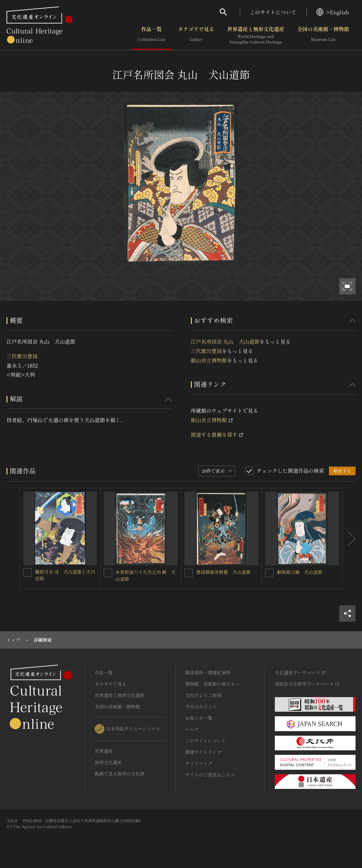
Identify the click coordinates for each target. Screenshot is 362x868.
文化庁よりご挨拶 (203, 695)
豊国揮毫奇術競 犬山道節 (223, 572)
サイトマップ (199, 763)
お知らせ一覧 (199, 718)
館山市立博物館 (209, 360)
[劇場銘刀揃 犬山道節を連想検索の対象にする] (269, 573)
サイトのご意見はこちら (210, 775)
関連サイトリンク (203, 752)
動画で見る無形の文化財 (120, 774)
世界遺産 (104, 751)
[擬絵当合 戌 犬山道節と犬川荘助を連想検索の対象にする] (28, 573)
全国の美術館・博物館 (323, 35)
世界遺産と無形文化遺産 (256, 35)
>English (333, 12)
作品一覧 (152, 35)
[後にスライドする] (349, 539)
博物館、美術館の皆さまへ (212, 684)
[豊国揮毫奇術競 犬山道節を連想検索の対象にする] (189, 573)
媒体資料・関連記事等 (208, 672)
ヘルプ (192, 729)
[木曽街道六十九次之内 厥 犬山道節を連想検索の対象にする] (108, 573)
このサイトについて (273, 12)
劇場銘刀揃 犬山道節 (299, 572)
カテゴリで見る (196, 35)
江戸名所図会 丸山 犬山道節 (225, 341)
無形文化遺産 (108, 762)
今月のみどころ (201, 707)
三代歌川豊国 (22, 356)
